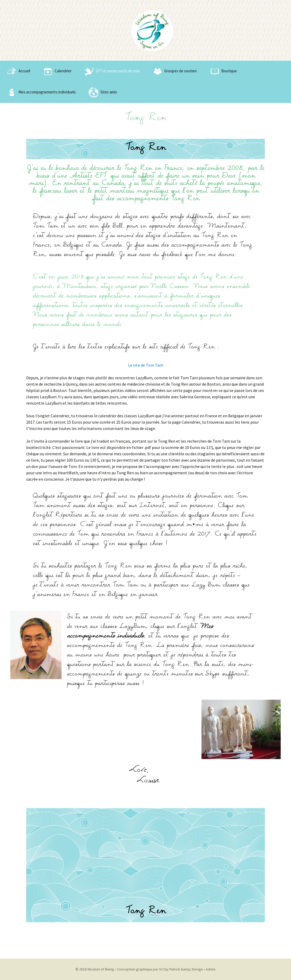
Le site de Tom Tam (146, 365)
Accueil (18, 71)
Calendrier (57, 71)
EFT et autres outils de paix (111, 71)
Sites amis (102, 92)
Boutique (222, 71)
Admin (211, 969)
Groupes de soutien (174, 71)
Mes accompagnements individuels (41, 92)
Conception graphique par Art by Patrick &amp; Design (160, 969)
